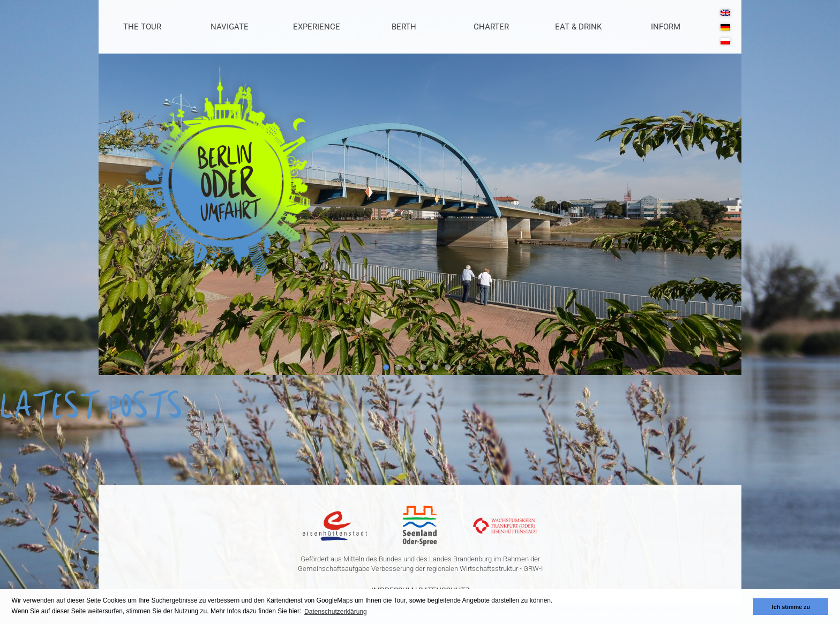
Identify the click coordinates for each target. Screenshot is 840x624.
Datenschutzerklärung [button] (336, 612)
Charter (491, 27)
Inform (666, 27)
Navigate (230, 27)
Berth (404, 27)
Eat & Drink (578, 27)
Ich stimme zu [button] (791, 607)
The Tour (142, 27)
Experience (317, 27)
